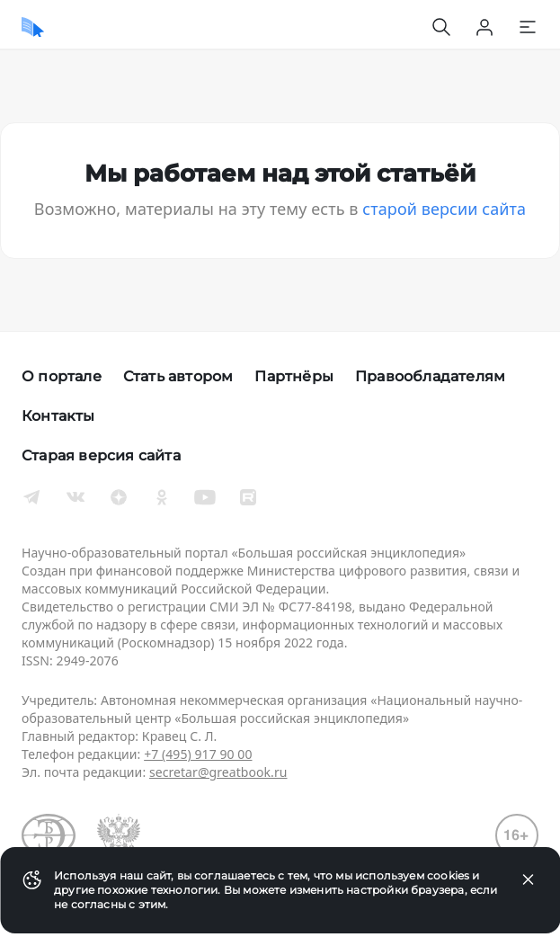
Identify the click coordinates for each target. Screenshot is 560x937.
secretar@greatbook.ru (218, 772)
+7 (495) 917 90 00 (198, 754)
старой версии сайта (444, 209)
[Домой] (33, 27)
